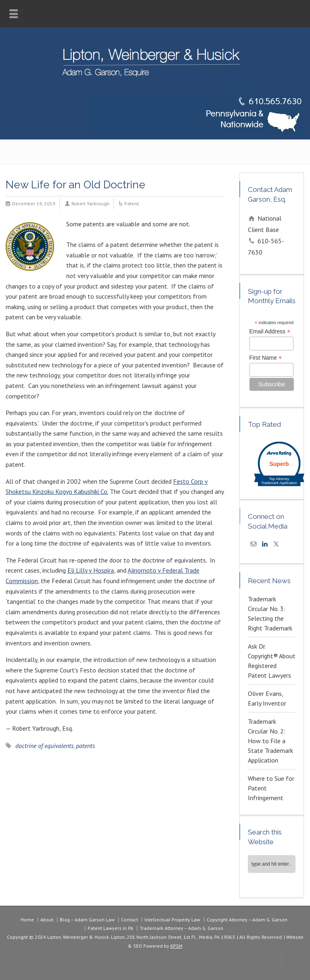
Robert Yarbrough (90, 203)
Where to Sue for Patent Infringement (271, 788)
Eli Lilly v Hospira (91, 570)
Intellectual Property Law (172, 920)
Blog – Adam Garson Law (87, 920)
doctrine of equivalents (44, 746)
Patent (132, 203)
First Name (266, 358)
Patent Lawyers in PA (110, 928)
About (47, 920)
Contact (130, 920)
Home (27, 920)
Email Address (270, 332)
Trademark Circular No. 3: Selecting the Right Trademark (270, 613)
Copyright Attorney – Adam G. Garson (247, 920)
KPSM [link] (176, 946)
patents (85, 746)
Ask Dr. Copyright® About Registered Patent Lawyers (272, 661)
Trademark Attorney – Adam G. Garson (181, 928)
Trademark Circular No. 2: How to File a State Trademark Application (270, 741)
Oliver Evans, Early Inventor (267, 698)
